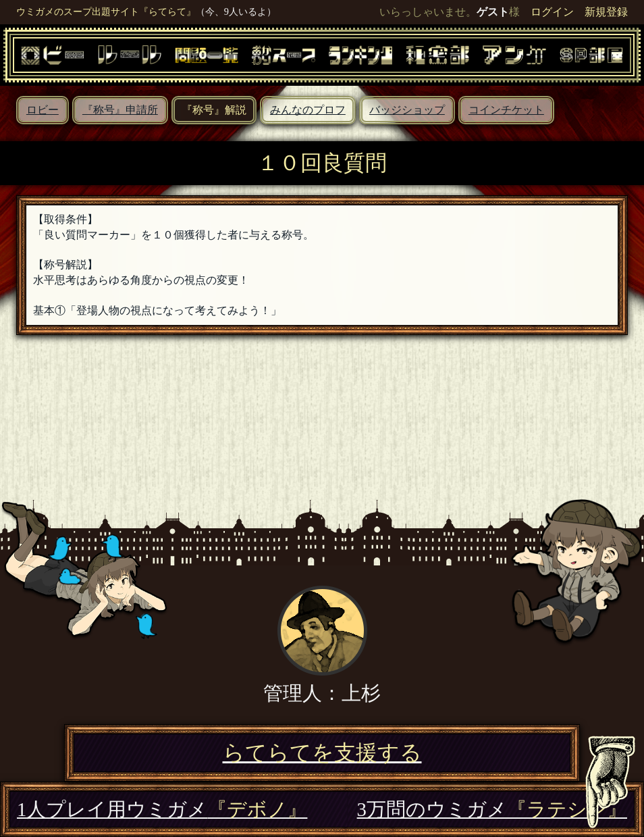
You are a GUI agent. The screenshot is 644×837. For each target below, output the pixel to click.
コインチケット (506, 110)
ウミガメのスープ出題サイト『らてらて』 (106, 11)
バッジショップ (407, 110)
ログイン (552, 12)
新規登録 (606, 12)
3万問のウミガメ (492, 809)
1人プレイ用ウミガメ (162, 809)
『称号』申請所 (120, 110)
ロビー (43, 110)
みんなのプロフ (308, 110)
